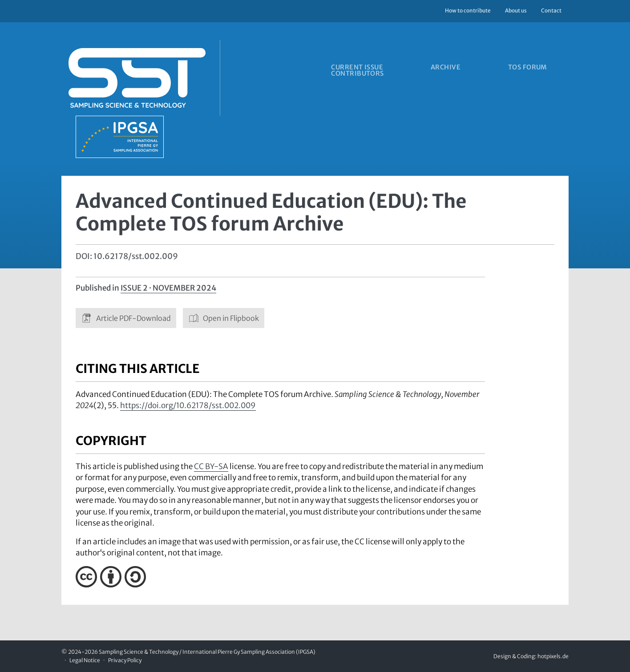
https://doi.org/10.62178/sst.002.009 (188, 405)
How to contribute (468, 10)
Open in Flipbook (224, 318)
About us (516, 10)
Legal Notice (85, 660)
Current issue (356, 68)
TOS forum (542, 68)
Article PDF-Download (126, 318)
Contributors (357, 76)
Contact (551, 10)
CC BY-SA (211, 466)
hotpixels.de (553, 656)
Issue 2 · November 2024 (168, 288)
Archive (452, 68)
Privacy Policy (125, 660)
